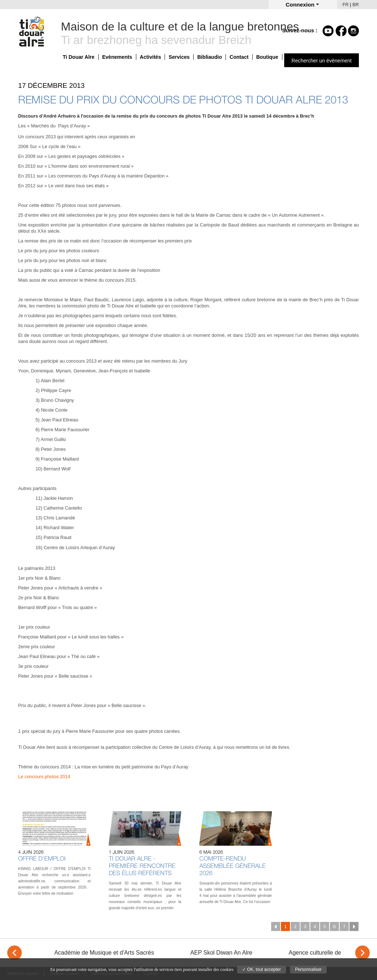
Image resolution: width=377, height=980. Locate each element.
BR (356, 5)
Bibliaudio (210, 57)
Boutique (267, 57)
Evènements (117, 57)
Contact (239, 57)
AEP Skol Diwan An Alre (221, 953)
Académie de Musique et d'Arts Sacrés (104, 953)
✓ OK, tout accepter (262, 969)
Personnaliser (308, 969)
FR (346, 5)
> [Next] (362, 953)
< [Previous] (14, 953)
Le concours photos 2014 (44, 777)
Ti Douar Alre (79, 57)
